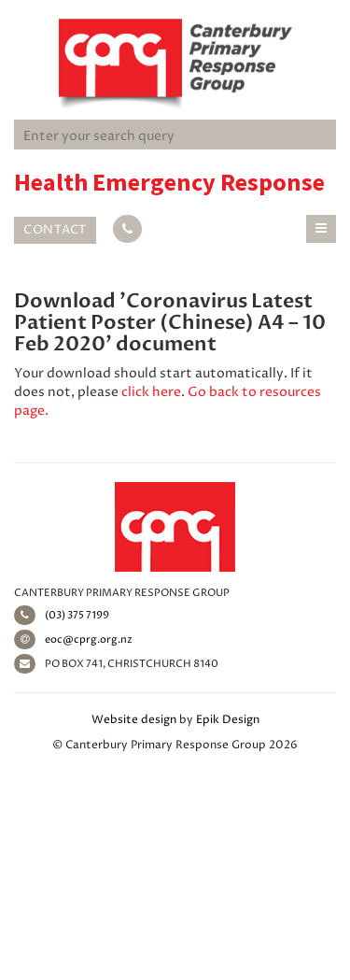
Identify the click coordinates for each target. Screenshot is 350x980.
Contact (55, 230)
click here (151, 392)
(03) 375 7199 (62, 615)
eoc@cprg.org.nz (73, 639)
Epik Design (228, 720)
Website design (134, 720)
